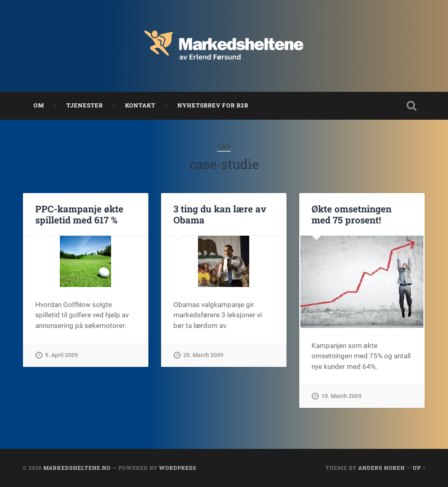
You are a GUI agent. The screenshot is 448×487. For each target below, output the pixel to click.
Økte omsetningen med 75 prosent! (351, 214)
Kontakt (140, 105)
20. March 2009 (203, 355)
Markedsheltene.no (77, 468)
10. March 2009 (341, 396)
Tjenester (85, 105)
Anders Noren (382, 468)
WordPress (178, 468)
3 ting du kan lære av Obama (220, 214)
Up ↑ (419, 468)
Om (39, 105)
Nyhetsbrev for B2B (213, 105)
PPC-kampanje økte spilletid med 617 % (79, 214)
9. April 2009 (61, 355)
